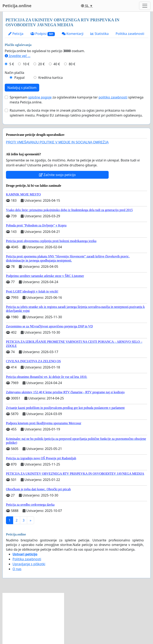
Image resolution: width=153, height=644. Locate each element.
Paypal (20, 78)
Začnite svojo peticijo (57, 175)
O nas (17, 569)
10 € (26, 64)
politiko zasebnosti (113, 97)
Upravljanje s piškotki (29, 564)
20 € (41, 64)
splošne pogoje (40, 97)
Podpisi (43, 34)
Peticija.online (17, 6)
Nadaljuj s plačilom (22, 88)
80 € (72, 64)
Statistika (100, 34)
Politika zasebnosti (130, 34)
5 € (12, 64)
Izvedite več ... (18, 56)
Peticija (16, 34)
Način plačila (14, 73)
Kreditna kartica (50, 78)
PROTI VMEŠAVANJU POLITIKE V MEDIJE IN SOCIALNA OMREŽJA (57, 142)
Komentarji (73, 34)
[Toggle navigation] (145, 6)
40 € (57, 64)
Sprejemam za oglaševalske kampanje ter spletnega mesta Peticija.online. (76, 100)
